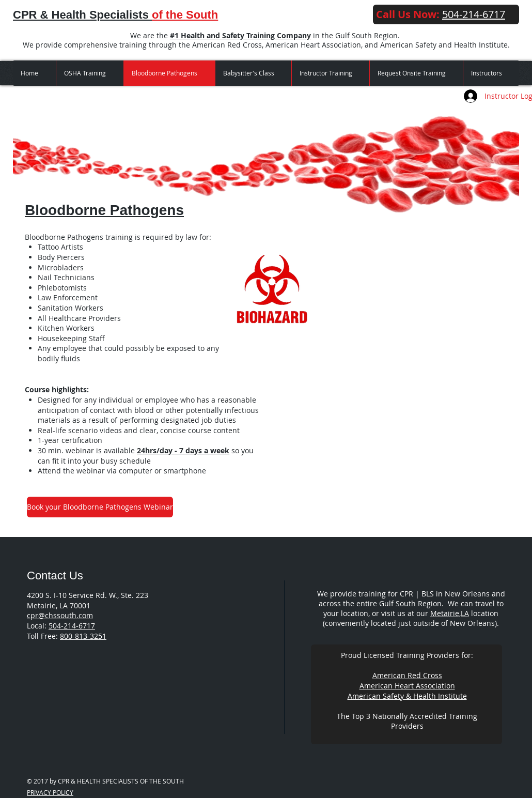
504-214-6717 (72, 626)
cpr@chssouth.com (60, 615)
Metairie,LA (450, 613)
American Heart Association (407, 686)
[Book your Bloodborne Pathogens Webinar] (100, 507)
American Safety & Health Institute (407, 696)
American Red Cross (407, 675)
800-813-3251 (83, 636)
